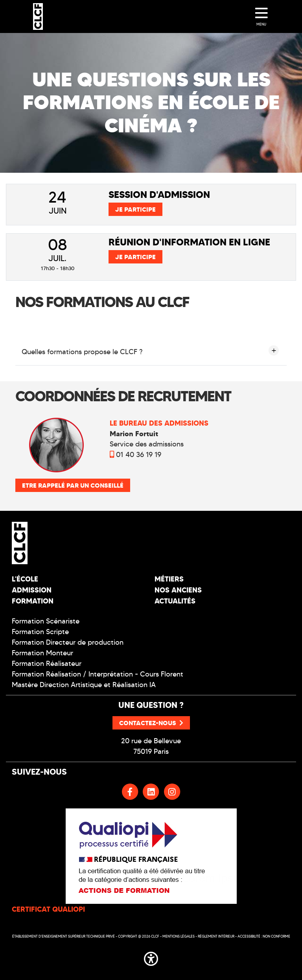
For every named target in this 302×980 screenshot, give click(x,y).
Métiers (169, 579)
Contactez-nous (151, 723)
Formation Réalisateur (47, 664)
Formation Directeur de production (68, 642)
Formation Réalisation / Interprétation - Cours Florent (98, 674)
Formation (33, 601)
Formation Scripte (40, 632)
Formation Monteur (42, 653)
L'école (25, 579)
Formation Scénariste (46, 621)
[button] (151, 957)
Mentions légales (179, 936)
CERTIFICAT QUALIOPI (48, 909)
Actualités (175, 601)
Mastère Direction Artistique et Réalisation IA (84, 685)
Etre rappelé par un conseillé (73, 485)
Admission (32, 590)
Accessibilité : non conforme (264, 936)
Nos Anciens (178, 590)
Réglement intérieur (216, 936)
